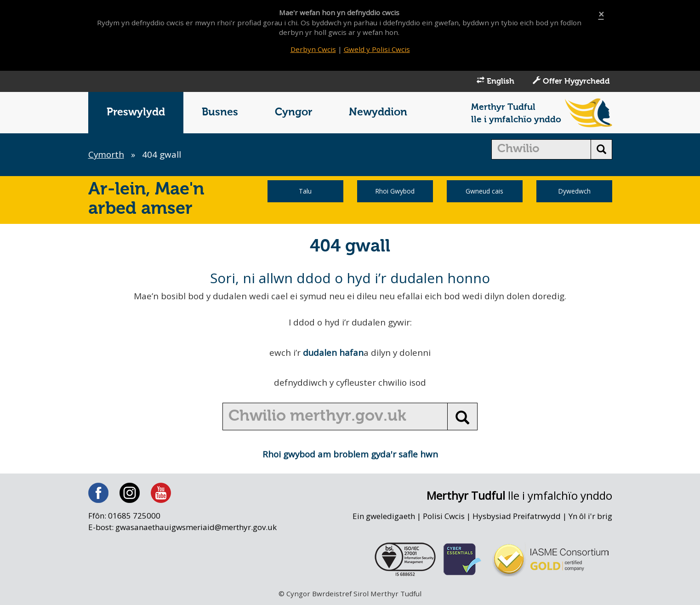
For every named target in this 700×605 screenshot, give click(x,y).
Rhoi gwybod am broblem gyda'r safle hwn (350, 455)
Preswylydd (136, 113)
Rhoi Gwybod (395, 192)
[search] (541, 150)
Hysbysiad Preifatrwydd (516, 517)
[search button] (601, 150)
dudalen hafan (333, 354)
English (495, 82)
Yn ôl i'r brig (590, 517)
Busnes (220, 113)
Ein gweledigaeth (382, 517)
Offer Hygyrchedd (571, 82)
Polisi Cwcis (443, 517)
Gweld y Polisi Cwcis (377, 49)
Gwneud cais (484, 192)
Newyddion (378, 113)
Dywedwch (574, 192)
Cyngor (293, 113)
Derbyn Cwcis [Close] (313, 49)
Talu (305, 192)
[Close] (601, 14)
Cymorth (107, 155)
